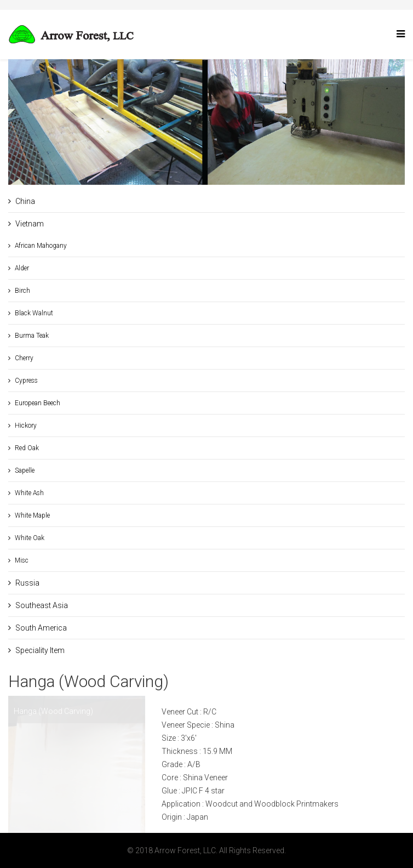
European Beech (38, 403)
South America (41, 628)
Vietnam (30, 224)
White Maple (32, 515)
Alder (22, 268)
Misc (22, 560)
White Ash (29, 493)
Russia (27, 583)
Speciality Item (40, 650)
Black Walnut (34, 313)
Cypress (26, 381)
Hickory (26, 426)
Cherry (24, 358)
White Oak (30, 538)
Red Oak (27, 448)
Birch (22, 291)
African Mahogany (41, 246)
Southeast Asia (42, 605)
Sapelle (25, 470)
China (25, 201)
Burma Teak (32, 336)
